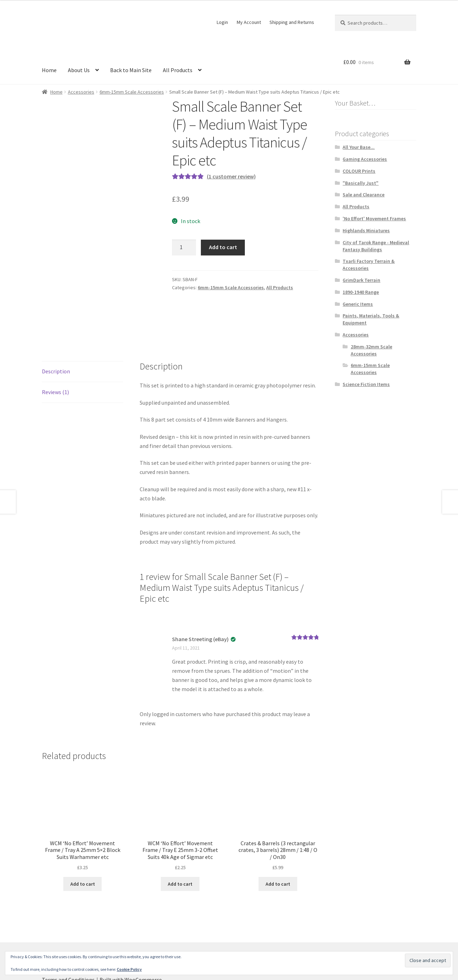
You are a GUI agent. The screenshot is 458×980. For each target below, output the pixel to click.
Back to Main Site (131, 70)
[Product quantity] (184, 248)
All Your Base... (359, 147)
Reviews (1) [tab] (55, 352)
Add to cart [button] (83, 844)
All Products (178, 70)
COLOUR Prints (359, 171)
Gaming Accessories (365, 159)
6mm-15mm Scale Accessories (132, 92)
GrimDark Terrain (361, 280)
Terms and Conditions (68, 940)
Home (49, 70)
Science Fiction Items (366, 384)
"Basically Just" (361, 183)
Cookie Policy (129, 969)
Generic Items (358, 304)
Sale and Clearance (364, 195)
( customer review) (231, 176)
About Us (79, 70)
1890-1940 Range (361, 292)
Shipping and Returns (292, 22)
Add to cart (223, 247)
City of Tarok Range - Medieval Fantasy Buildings (376, 246)
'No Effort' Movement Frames (374, 219)
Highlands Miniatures (366, 230)
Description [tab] (56, 331)
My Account (249, 22)
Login (222, 22)
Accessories (81, 92)
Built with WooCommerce (131, 940)
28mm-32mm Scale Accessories (371, 350)
